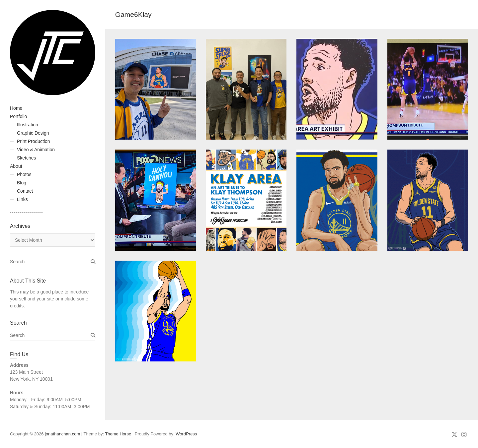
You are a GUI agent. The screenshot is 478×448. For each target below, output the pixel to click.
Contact (25, 191)
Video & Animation (36, 150)
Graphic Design (33, 133)
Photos (24, 174)
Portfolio (18, 116)
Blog (22, 183)
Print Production (34, 141)
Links (22, 199)
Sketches (27, 158)
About (16, 166)
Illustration (28, 125)
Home (16, 108)
